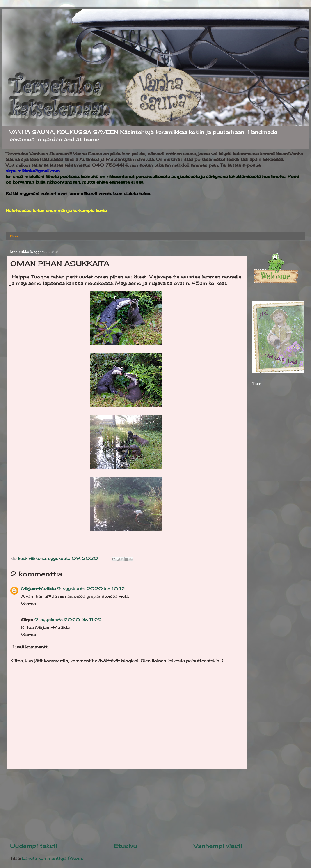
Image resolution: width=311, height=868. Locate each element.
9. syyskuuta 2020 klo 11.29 (68, 620)
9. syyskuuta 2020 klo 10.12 (91, 588)
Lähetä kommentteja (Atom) (53, 858)
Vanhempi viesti (218, 846)
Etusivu (15, 236)
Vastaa (29, 604)
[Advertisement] (126, 806)
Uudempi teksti (34, 846)
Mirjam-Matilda (38, 588)
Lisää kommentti (30, 647)
